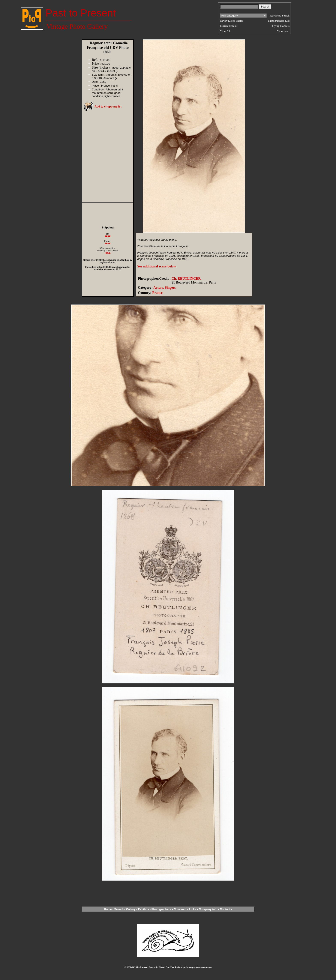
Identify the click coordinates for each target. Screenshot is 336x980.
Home (108, 909)
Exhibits (143, 909)
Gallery (131, 909)
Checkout (180, 909)
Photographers (161, 909)
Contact (225, 909)
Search (119, 909)
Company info (208, 909)
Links (193, 909)
